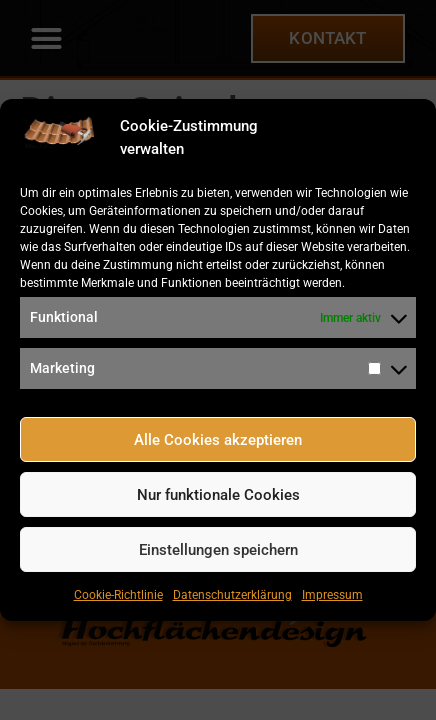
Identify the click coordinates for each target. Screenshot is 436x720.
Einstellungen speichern (218, 550)
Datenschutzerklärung (232, 595)
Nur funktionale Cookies (218, 495)
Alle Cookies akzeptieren (218, 440)
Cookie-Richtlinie (118, 595)
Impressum (332, 595)
